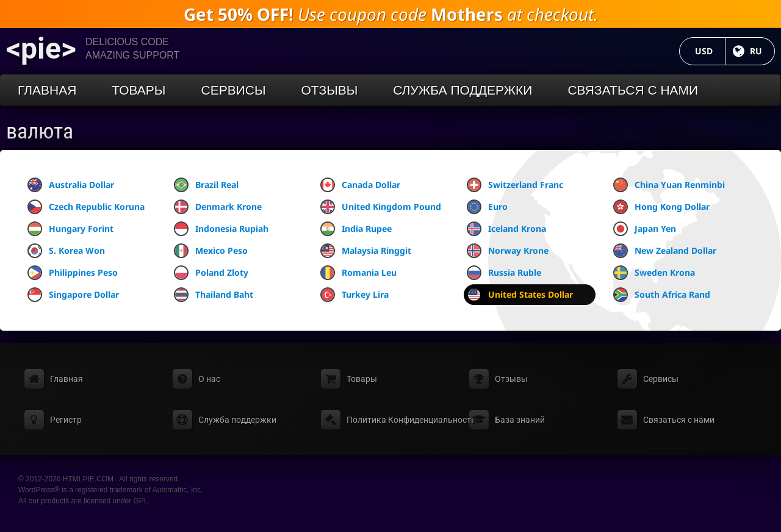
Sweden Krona (654, 273)
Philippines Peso (73, 273)
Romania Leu (358, 273)
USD (710, 51)
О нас (209, 379)
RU (762, 51)
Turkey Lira (355, 295)
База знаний (520, 420)
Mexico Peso (211, 251)
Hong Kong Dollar (661, 207)
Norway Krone (508, 251)
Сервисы (233, 90)
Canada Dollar (360, 185)
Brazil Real (206, 185)
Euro (487, 207)
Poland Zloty (211, 273)
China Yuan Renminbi (669, 185)
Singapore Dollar (73, 295)
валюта (40, 131)
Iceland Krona (506, 229)
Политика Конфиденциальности (411, 420)
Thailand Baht (214, 295)
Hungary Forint (70, 229)
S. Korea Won (66, 251)
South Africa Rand (662, 295)
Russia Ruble (504, 273)
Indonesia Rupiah (221, 229)
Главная (47, 90)
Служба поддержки (462, 90)
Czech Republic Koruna (86, 207)
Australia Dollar (71, 185)
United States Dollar (520, 295)
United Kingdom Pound (381, 207)
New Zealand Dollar (665, 251)
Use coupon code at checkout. (391, 14)
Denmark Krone (218, 207)
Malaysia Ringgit (366, 251)
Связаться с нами (633, 90)
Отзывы (330, 90)
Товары (139, 90)
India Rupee (356, 229)
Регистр (66, 420)
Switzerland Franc (515, 185)
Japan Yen (645, 229)
